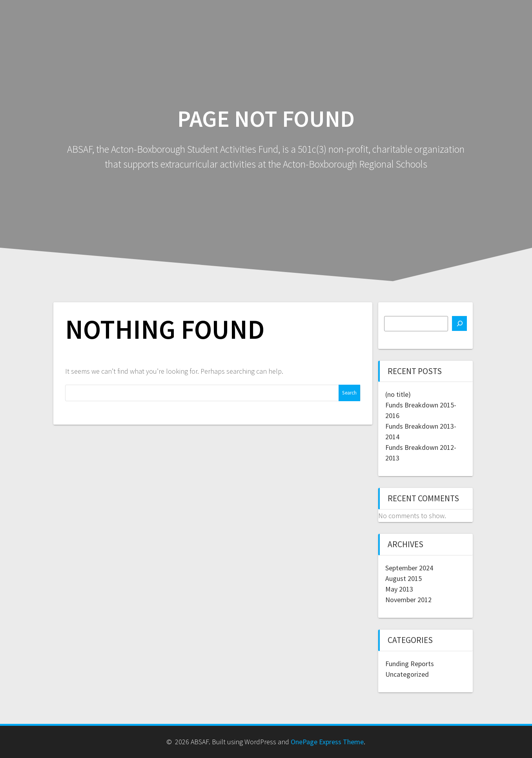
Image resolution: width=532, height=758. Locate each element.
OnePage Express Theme (327, 742)
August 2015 (404, 578)
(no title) (398, 394)
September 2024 (409, 568)
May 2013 (399, 589)
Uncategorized (407, 674)
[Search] (459, 323)
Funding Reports (410, 664)
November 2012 (408, 600)
